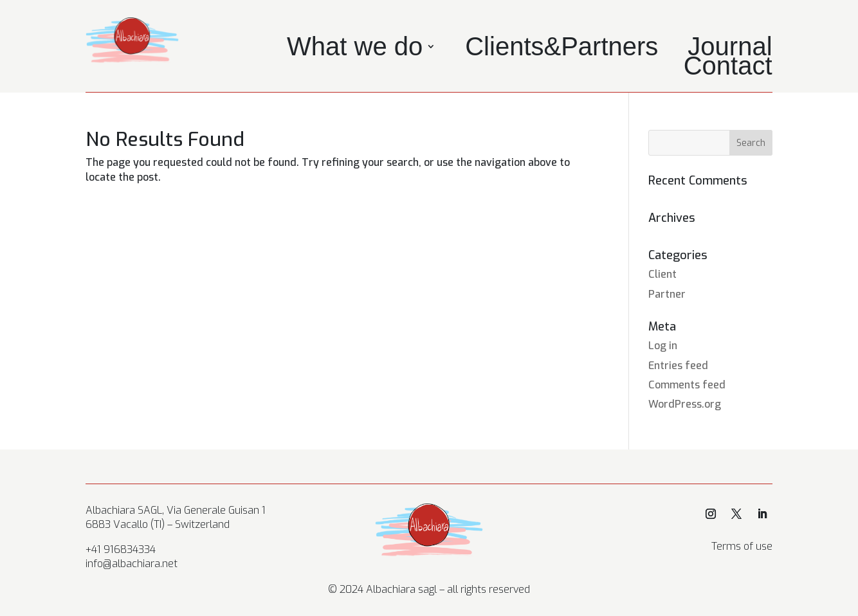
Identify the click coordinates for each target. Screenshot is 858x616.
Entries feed (678, 366)
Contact (728, 68)
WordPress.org (685, 404)
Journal (730, 49)
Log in (663, 346)
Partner (667, 294)
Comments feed (687, 385)
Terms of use (742, 546)
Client (662, 274)
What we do (355, 49)
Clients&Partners (561, 49)
